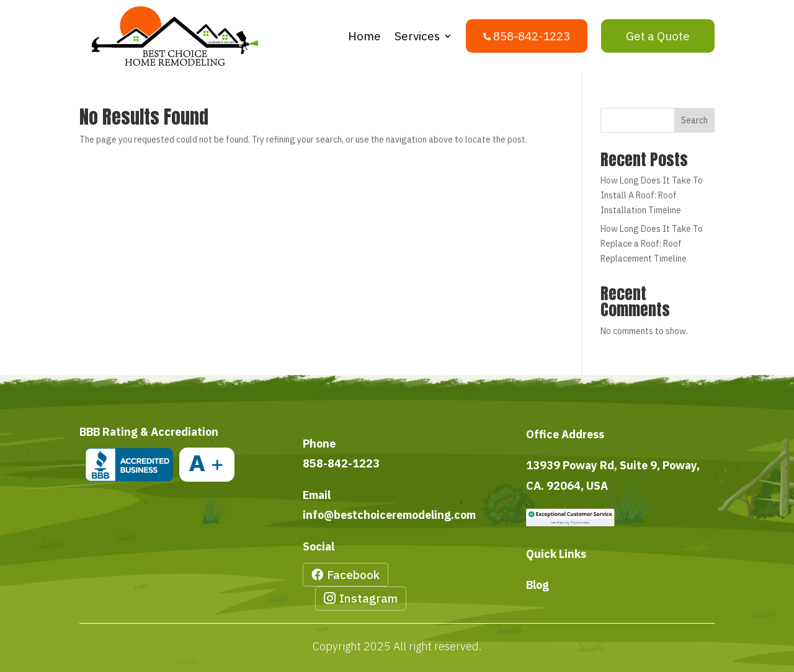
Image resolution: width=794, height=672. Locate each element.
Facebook (353, 575)
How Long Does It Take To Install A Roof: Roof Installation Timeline (652, 195)
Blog (538, 585)
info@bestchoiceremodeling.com (389, 515)
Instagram (368, 598)
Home (364, 36)
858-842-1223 (341, 463)
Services (417, 36)
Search (694, 120)
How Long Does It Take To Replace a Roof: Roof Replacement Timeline (652, 244)
